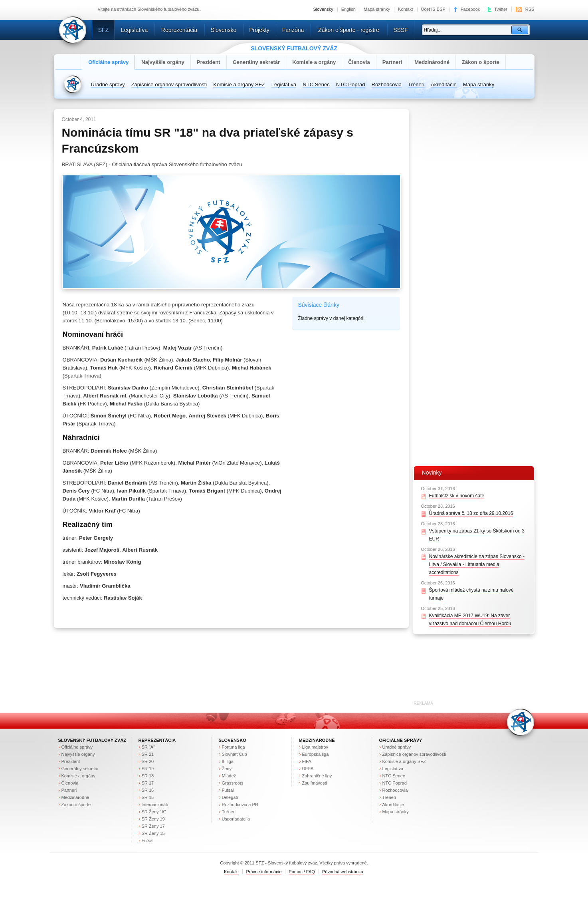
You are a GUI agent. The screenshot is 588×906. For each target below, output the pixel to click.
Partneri (392, 62)
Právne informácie (264, 872)
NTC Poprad (351, 84)
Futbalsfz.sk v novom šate (457, 496)
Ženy (227, 769)
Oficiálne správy (108, 62)
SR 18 (148, 776)
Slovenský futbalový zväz (92, 740)
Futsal (148, 840)
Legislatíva (134, 30)
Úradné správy (108, 84)
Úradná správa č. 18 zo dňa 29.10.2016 (471, 513)
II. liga (228, 761)
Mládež (229, 776)
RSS (530, 9)
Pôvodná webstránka (343, 872)
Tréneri (416, 84)
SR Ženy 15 (153, 833)
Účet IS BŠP (433, 9)
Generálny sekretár (256, 62)
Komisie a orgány (314, 62)
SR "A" (148, 747)
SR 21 (148, 754)
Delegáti (230, 797)
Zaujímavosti (315, 783)
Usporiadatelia (236, 819)
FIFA (307, 761)
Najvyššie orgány (163, 62)
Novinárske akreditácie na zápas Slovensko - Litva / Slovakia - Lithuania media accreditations (477, 564)
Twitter (501, 9)
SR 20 (148, 761)
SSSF (401, 30)
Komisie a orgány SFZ (239, 84)
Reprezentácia (179, 30)
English (348, 9)
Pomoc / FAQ (302, 872)
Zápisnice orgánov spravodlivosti (169, 84)
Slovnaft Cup (235, 754)
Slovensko (224, 30)
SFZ (104, 30)
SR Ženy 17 (153, 826)
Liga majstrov (315, 747)
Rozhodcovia (387, 84)
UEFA (308, 769)
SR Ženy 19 (153, 819)
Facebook (470, 9)
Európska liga (316, 754)
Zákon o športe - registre (349, 30)
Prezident (209, 62)
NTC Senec (316, 84)
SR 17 (148, 783)
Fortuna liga (234, 747)
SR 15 (148, 797)
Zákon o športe (481, 62)
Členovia (359, 62)
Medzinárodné (432, 62)
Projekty (259, 30)
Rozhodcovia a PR (240, 805)
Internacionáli (155, 805)
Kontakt (405, 9)
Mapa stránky (377, 9)
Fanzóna (293, 30)
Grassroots (233, 783)
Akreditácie (444, 84)
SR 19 (148, 769)
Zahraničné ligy (317, 776)
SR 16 (148, 790)
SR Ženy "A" (154, 812)
